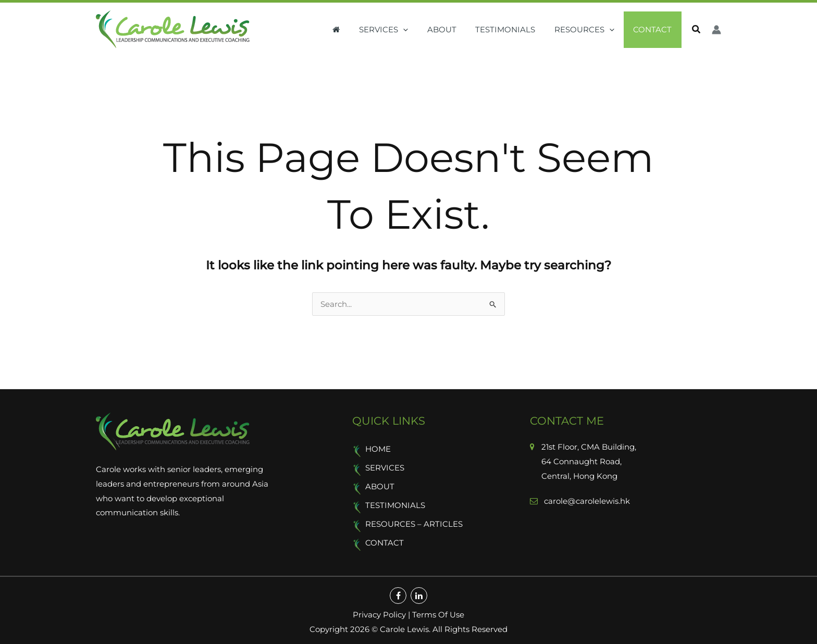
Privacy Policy (379, 611)
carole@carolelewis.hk (586, 501)
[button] (419, 30)
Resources (590, 30)
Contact (654, 29)
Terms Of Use (438, 611)
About (454, 29)
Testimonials (514, 29)
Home (378, 449)
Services (399, 30)
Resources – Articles (414, 522)
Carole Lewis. (404, 626)
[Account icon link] (716, 30)
